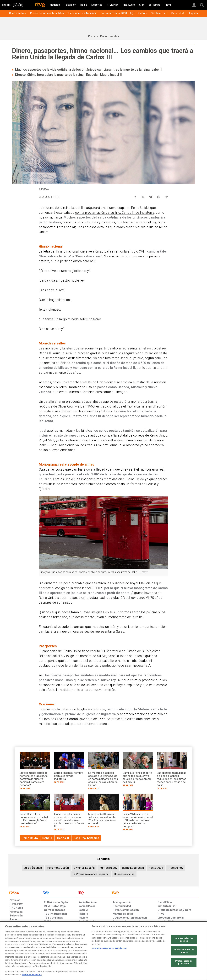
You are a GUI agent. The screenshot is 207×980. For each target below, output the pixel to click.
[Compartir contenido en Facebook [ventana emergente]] (135, 196)
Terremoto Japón (58, 868)
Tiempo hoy (176, 868)
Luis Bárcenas (33, 868)
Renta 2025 (156, 868)
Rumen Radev (108, 868)
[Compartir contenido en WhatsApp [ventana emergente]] (158, 196)
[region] (103, 951)
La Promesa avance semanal (91, 874)
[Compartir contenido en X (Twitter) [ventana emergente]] (143, 196)
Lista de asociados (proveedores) (109, 948)
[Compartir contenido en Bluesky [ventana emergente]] (151, 196)
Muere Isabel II (111, 75)
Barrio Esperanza (133, 868)
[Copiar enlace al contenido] (166, 196)
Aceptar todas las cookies (184, 940)
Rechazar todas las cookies (184, 951)
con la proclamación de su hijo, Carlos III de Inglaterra (115, 213)
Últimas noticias (124, 874)
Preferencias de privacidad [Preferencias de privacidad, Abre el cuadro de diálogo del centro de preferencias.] (184, 962)
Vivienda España (84, 868)
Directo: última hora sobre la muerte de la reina (49, 75)
